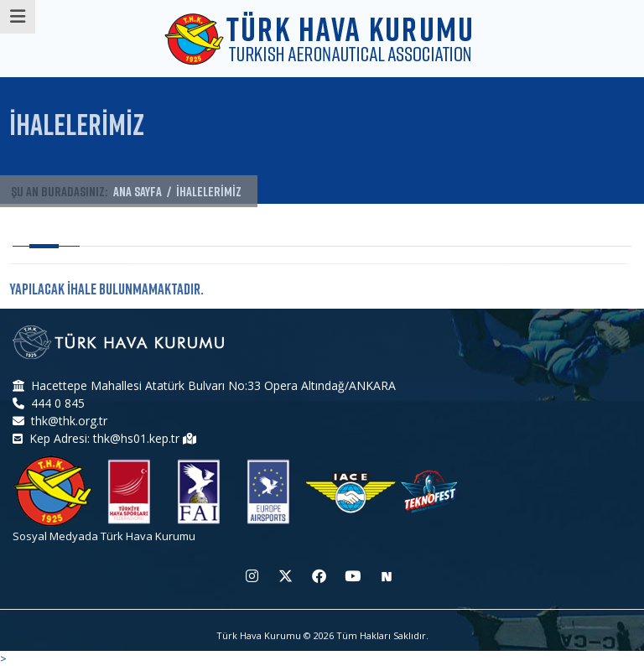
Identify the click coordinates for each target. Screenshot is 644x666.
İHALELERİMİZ (209, 194)
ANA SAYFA (138, 194)
